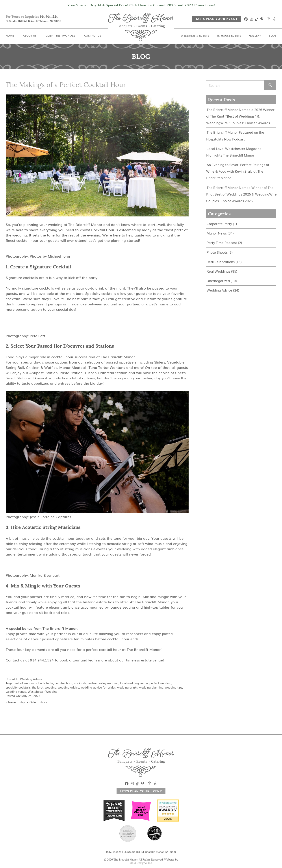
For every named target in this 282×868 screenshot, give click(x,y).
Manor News (217, 233)
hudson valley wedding (103, 683)
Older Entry (37, 702)
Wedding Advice (31, 679)
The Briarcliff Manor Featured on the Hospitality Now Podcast (235, 136)
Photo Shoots (217, 252)
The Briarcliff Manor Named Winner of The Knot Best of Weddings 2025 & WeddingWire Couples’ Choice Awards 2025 (241, 194)
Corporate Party (219, 223)
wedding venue (16, 692)
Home (10, 35)
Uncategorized (218, 280)
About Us (30, 35)
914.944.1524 (49, 17)
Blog (273, 35)
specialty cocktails (18, 687)
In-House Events (229, 35)
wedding (51, 687)
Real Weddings (218, 271)
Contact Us (93, 35)
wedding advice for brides (98, 687)
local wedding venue (134, 683)
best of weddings (25, 683)
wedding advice (69, 687)
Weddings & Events (195, 35)
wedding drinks (127, 687)
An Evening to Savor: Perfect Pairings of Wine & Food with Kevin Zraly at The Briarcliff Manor (238, 171)
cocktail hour (64, 683)
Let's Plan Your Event (217, 19)
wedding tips (174, 687)
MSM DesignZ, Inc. (141, 863)
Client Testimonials (60, 35)
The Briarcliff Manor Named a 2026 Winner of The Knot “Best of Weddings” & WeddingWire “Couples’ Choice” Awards (240, 116)
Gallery (255, 35)
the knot (38, 687)
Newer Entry (17, 702)
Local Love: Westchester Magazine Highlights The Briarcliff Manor (234, 152)
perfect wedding (160, 683)
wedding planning (151, 687)
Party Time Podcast (222, 242)
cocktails (80, 683)
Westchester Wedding (43, 692)
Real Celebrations (221, 261)
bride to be (46, 683)
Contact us (15, 660)
